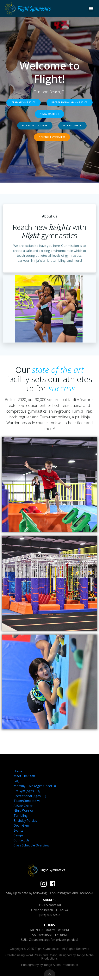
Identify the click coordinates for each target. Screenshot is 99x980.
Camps (19, 835)
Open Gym (21, 825)
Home (18, 771)
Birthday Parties (25, 821)
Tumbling (21, 816)
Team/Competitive (27, 801)
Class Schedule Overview (31, 845)
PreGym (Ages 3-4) (27, 791)
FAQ (16, 781)
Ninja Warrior (24, 811)
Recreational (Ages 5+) (30, 796)
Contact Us (22, 840)
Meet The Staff (24, 776)
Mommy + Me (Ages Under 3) (35, 786)
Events (18, 830)
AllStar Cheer (23, 806)
